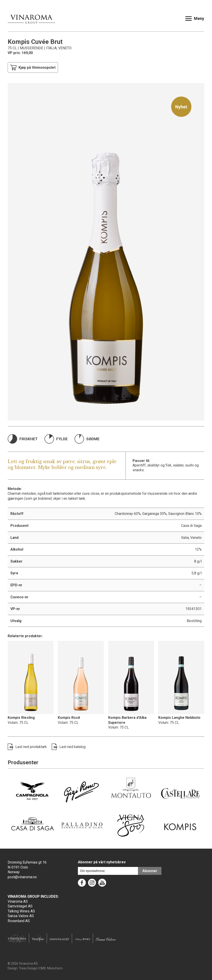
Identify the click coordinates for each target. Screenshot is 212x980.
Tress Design (28, 968)
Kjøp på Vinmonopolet (33, 67)
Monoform (55, 968)
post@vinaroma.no (22, 877)
